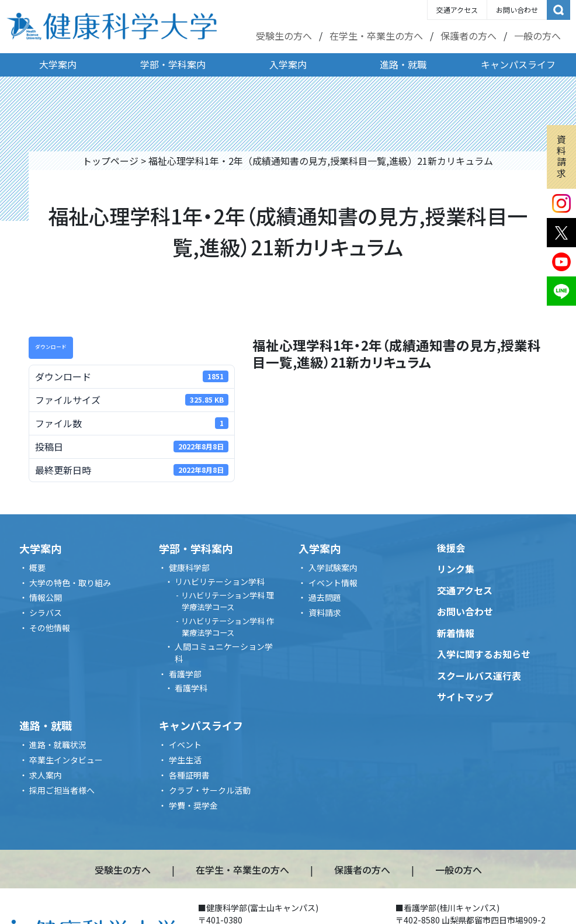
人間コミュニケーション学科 (224, 653)
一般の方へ (537, 36)
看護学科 (191, 688)
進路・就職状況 (58, 745)
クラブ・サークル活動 (210, 790)
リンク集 (456, 569)
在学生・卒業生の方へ (376, 36)
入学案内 (288, 64)
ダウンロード (51, 347)
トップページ (110, 161)
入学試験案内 (333, 567)
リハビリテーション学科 (220, 582)
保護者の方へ (469, 36)
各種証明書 (189, 775)
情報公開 (46, 597)
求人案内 (46, 775)
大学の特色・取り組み (70, 583)
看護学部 (185, 674)
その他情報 (50, 628)
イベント (185, 745)
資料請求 (561, 156)
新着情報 (456, 633)
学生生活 (185, 760)
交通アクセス (457, 10)
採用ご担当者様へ (62, 790)
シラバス (46, 612)
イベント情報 (333, 583)
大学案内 (58, 64)
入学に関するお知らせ (484, 654)
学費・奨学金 (193, 805)
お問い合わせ (517, 10)
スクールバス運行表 (479, 676)
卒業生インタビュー (66, 760)
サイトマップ (465, 697)
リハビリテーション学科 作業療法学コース (228, 627)
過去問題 (325, 597)
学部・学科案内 (173, 64)
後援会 (451, 548)
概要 (37, 567)
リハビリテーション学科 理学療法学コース (228, 601)
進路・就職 (403, 64)
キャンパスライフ (518, 64)
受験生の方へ (284, 36)
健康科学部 (189, 567)
